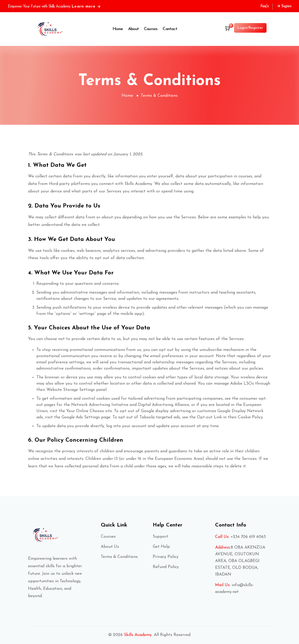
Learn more (86, 7)
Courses (151, 29)
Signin (284, 6)
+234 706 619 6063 (248, 537)
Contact (170, 29)
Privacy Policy (166, 557)
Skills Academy (138, 635)
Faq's (265, 6)
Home (118, 29)
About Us (110, 547)
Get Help (161, 547)
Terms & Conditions (119, 557)
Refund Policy (166, 567)
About (133, 29)
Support (161, 537)
